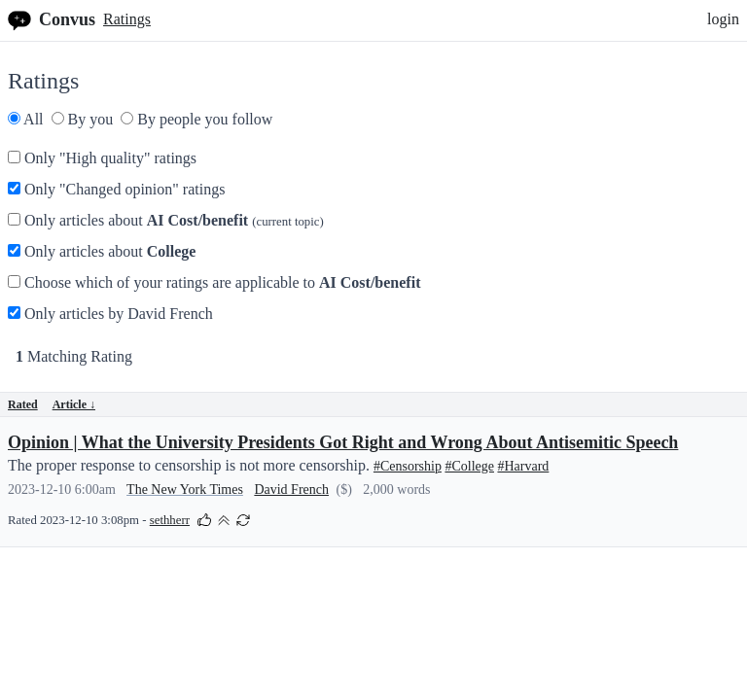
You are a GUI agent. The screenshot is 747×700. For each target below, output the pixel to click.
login (723, 19)
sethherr (170, 520)
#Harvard (523, 466)
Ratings (127, 19)
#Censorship (408, 466)
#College (469, 466)
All (26, 119)
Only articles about (166, 220)
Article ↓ (74, 404)
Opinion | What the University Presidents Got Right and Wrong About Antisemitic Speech (343, 442)
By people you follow (196, 119)
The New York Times (185, 490)
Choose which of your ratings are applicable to (214, 282)
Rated (23, 404)
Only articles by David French (110, 314)
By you (83, 119)
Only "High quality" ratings (102, 158)
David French (291, 490)
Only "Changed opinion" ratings (116, 189)
